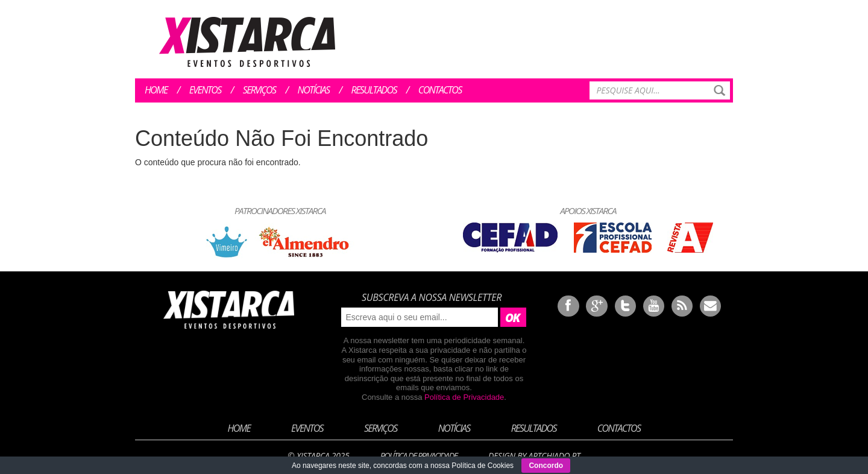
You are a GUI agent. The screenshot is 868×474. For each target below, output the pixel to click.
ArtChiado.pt (554, 456)
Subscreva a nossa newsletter (432, 297)
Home (156, 90)
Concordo (546, 466)
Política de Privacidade (464, 397)
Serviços (259, 90)
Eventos (205, 90)
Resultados (374, 90)
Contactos (440, 90)
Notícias (314, 90)
